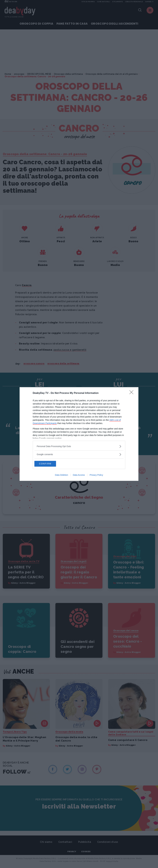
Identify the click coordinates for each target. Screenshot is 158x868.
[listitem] (79, 446)
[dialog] (79, 434)
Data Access (79, 475)
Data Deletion (61, 475)
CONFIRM (49, 464)
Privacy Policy (96, 475)
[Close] (132, 393)
